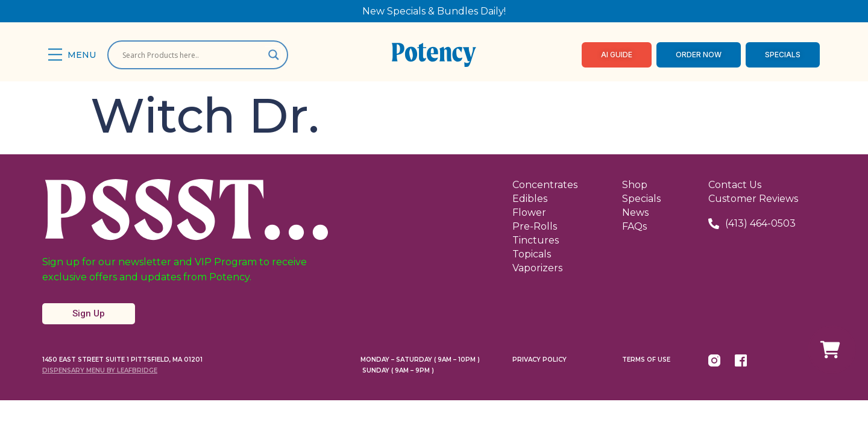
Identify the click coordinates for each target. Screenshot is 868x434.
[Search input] (192, 55)
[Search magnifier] (274, 55)
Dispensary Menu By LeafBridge (100, 370)
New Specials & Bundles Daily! (434, 11)
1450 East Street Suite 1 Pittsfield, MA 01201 (122, 360)
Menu (82, 55)
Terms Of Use (646, 360)
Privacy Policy (539, 360)
